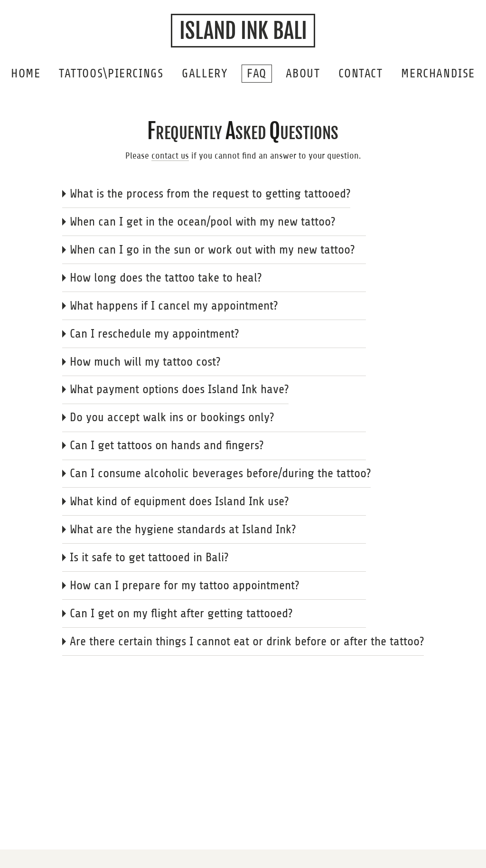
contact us (170, 156)
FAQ (257, 73)
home (26, 73)
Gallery (205, 73)
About (303, 73)
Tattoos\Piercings (111, 73)
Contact (360, 73)
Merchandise (438, 73)
